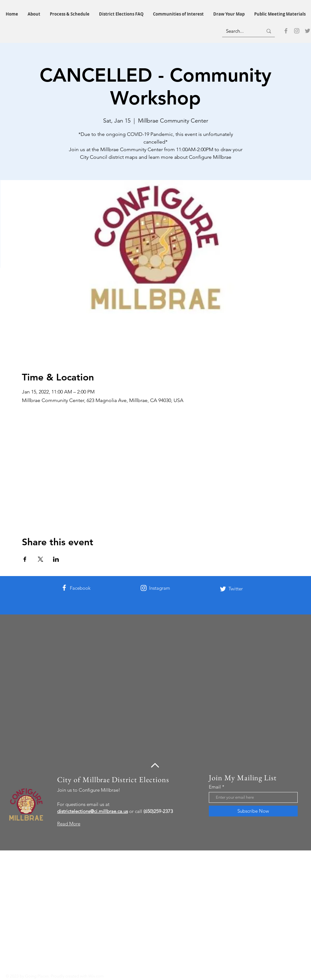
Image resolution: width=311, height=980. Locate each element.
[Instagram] (297, 31)
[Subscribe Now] (253, 811)
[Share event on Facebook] (25, 559)
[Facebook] (286, 31)
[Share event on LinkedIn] (56, 559)
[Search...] (240, 31)
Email (215, 787)
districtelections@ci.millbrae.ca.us (93, 811)
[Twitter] (308, 31)
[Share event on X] (40, 559)
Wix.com (96, 976)
